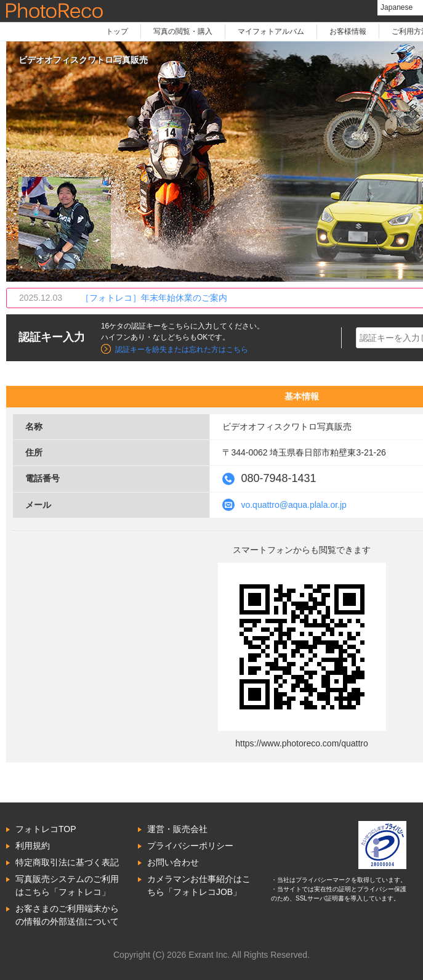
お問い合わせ (173, 862)
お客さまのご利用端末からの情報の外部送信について (67, 915)
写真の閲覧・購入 (183, 31)
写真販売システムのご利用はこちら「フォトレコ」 (67, 885)
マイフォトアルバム (271, 31)
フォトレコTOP (46, 829)
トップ (117, 31)
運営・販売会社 (177, 829)
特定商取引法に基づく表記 (67, 862)
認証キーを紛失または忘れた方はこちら (182, 349)
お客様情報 (348, 31)
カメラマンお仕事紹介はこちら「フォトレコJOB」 (199, 885)
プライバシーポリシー (190, 846)
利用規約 (33, 846)
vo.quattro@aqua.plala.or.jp (293, 505)
